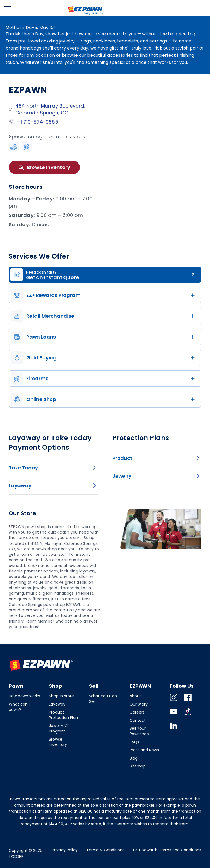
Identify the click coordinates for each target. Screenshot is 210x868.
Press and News (144, 750)
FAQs (134, 742)
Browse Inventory (44, 167)
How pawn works (24, 696)
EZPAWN (77, 15)
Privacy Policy (65, 850)
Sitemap (138, 766)
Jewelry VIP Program (59, 728)
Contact (138, 720)
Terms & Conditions (105, 850)
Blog (134, 758)
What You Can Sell (103, 699)
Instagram (174, 701)
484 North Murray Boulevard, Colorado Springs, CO (50, 109)
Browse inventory (58, 742)
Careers (137, 712)
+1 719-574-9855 (38, 122)
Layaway (57, 704)
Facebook (188, 701)
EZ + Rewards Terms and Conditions (167, 850)
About (135, 696)
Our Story (139, 704)
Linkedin (174, 730)
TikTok (188, 715)
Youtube (174, 715)
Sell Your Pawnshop (139, 731)
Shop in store (61, 696)
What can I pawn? (19, 707)
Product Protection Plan (63, 715)
